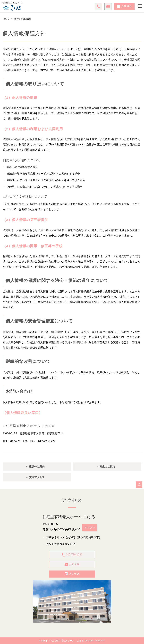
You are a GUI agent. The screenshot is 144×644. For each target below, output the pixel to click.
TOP (139, 486)
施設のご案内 (37, 466)
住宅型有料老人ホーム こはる (68, 641)
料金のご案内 (107, 466)
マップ (88, 527)
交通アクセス (37, 477)
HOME (6, 19)
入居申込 (124, 6)
